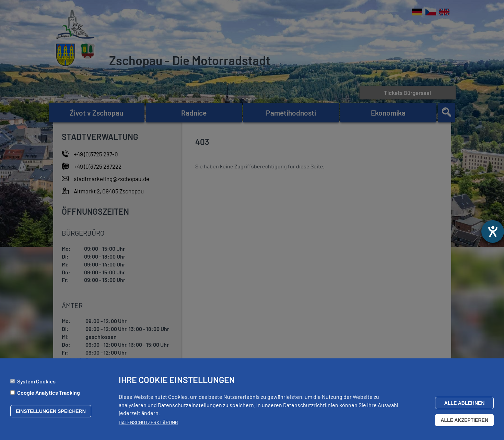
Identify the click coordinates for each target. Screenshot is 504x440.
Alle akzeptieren (464, 423)
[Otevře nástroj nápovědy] (493, 231)
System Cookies (36, 384)
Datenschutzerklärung (148, 425)
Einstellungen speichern (51, 414)
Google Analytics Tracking (49, 395)
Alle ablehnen (465, 405)
